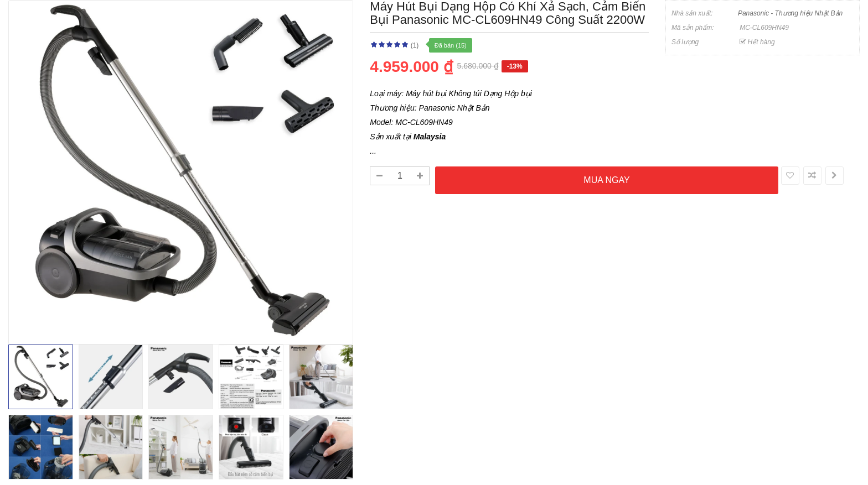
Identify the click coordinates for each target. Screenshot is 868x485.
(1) (415, 45)
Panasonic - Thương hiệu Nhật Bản (790, 13)
